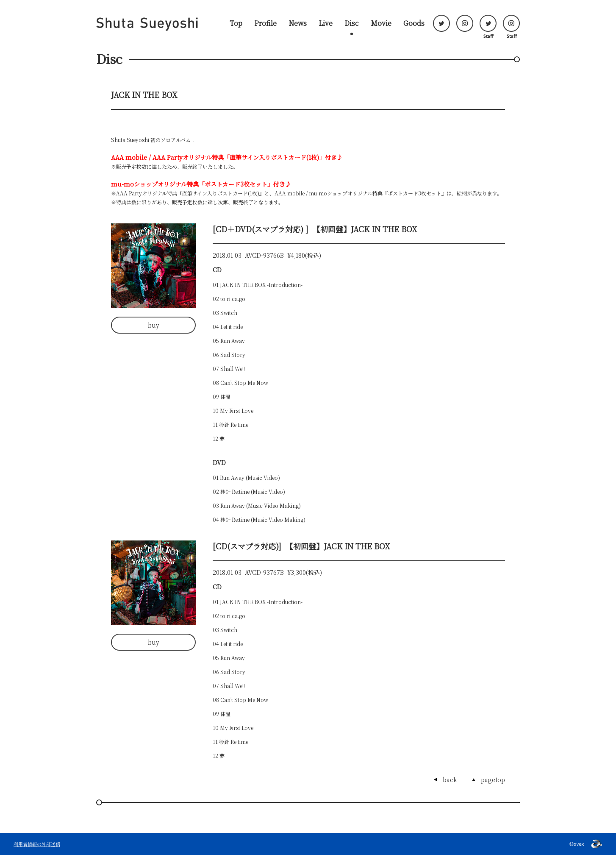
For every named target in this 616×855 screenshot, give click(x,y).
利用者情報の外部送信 (37, 844)
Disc (352, 23)
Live (326, 23)
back (450, 780)
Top (236, 23)
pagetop (493, 780)
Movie (381, 23)
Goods (414, 23)
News (298, 23)
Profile (265, 23)
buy (154, 325)
